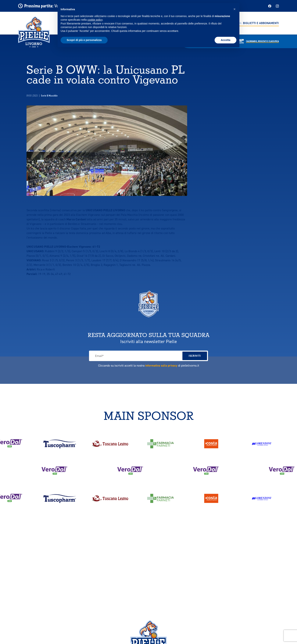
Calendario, (262, 41)
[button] (234, 9)
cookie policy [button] (95, 20)
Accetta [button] (225, 40)
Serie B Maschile (49, 96)
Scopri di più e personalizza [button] (84, 40)
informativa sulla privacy (161, 366)
